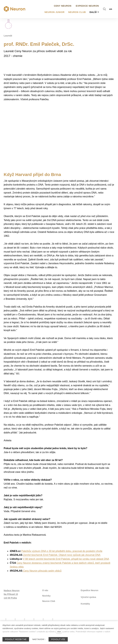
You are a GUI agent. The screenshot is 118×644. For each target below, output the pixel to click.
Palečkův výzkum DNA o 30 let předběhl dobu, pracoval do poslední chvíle (62, 560)
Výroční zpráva (88, 605)
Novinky (46, 604)
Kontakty (85, 611)
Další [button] (94, 7)
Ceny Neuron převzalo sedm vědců (42, 580)
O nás (45, 599)
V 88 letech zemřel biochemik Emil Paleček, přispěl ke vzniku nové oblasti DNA (66, 568)
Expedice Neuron (89, 599)
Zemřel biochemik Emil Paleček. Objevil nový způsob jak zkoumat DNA (62, 564)
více (59, 632)
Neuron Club (49, 609)
